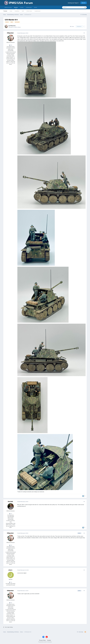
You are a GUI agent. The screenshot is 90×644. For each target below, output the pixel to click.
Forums (5, 11)
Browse (16, 8)
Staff (23, 11)
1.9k (11, 582)
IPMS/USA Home (8, 7)
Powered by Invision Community (45, 642)
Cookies (49, 640)
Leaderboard (37, 11)
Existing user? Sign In (74, 3)
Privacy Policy (42, 640)
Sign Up (84, 3)
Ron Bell (10, 502)
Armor (19, 27)
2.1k (11, 514)
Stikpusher (13, 26)
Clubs (11, 11)
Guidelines (17, 11)
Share (72, 26)
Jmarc (10, 570)
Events (36, 7)
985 (11, 45)
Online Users (29, 11)
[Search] (69, 7)
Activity (22, 7)
